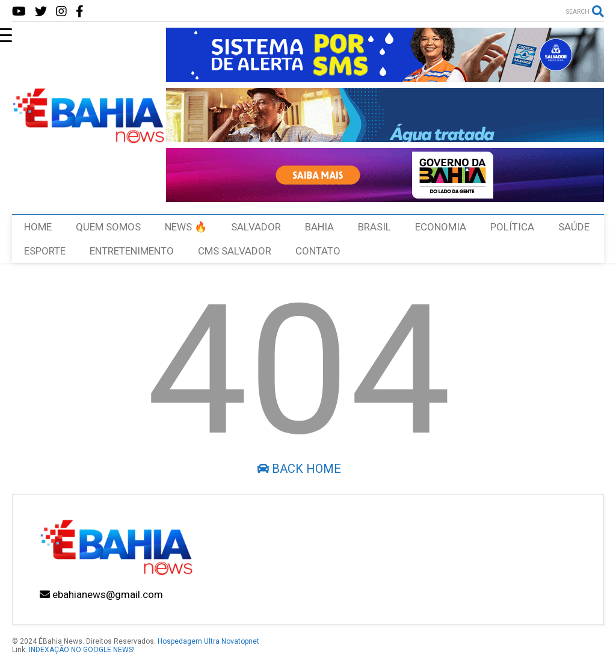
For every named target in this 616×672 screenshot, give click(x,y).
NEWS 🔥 (186, 227)
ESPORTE (45, 251)
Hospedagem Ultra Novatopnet (208, 641)
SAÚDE (574, 227)
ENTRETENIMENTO (132, 251)
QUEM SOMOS (108, 227)
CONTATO (318, 251)
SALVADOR (256, 227)
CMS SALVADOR (235, 251)
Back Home (299, 469)
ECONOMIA (441, 227)
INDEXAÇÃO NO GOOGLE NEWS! (82, 650)
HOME (38, 227)
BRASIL (374, 227)
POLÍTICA (512, 227)
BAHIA (319, 227)
